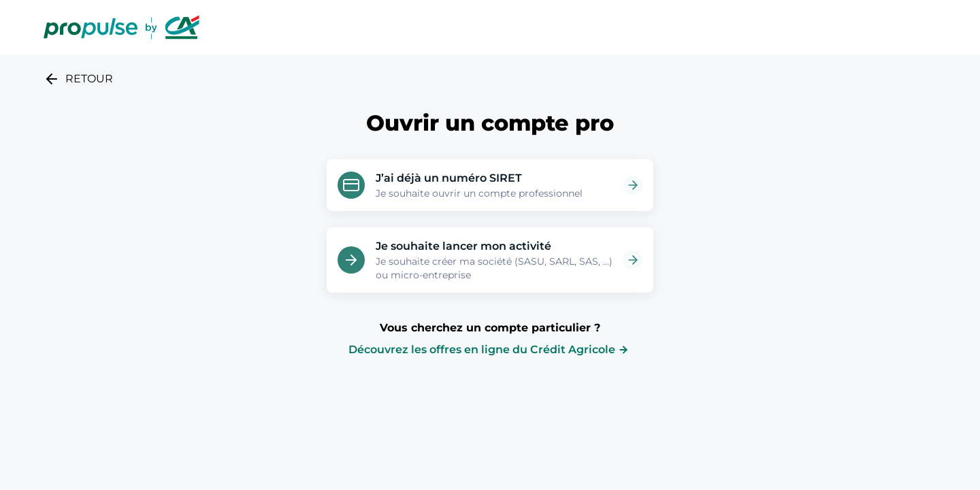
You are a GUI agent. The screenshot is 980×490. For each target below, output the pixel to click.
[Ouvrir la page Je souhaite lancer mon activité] (633, 260)
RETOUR (78, 79)
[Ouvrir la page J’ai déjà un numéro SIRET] (633, 185)
